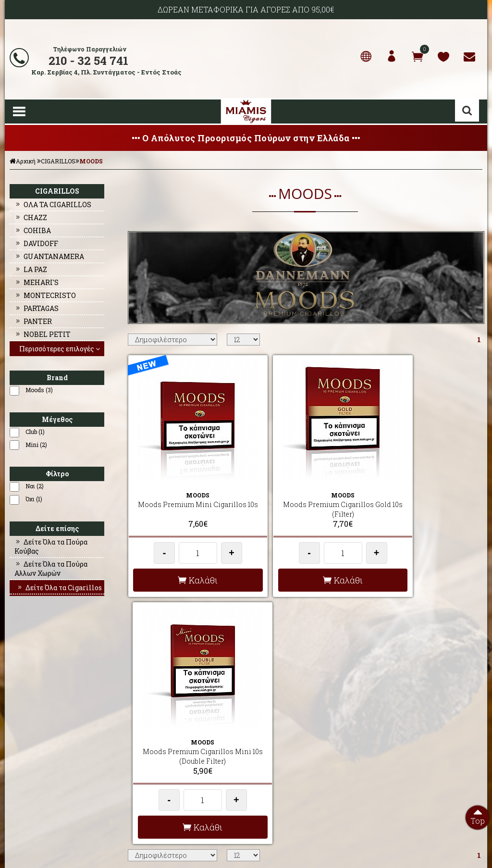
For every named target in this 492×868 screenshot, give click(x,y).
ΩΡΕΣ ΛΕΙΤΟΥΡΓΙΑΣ (154, 769)
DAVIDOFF (36, 243)
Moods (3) (39, 390)
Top (478, 816)
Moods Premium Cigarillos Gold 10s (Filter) (305, 493)
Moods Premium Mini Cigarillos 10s (185, 493)
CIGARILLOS (58, 161)
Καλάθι (185, 564)
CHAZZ (31, 217)
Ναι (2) (35, 486)
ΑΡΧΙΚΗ (18, 723)
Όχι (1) (34, 499)
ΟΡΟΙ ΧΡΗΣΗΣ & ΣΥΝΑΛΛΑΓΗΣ (168, 746)
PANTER (33, 321)
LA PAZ (31, 269)
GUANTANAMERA (49, 256)
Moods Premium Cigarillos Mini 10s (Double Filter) (424, 493)
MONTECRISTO (45, 295)
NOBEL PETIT (43, 334)
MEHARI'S (37, 282)
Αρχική (23, 161)
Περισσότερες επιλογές (61, 349)
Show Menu (19, 112)
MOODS (91, 161)
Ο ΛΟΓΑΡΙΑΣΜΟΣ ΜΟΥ (37, 746)
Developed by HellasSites (299, 850)
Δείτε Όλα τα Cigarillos (59, 588)
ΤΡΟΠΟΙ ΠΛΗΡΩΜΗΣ (155, 758)
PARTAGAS (37, 308)
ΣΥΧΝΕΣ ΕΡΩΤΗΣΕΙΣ (155, 735)
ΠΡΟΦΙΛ (18, 735)
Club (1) (35, 432)
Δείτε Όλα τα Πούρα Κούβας (51, 546)
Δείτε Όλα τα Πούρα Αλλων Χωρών (51, 569)
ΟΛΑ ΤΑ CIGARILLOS (53, 205)
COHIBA (33, 230)
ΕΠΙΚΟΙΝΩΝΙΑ (26, 758)
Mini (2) (36, 445)
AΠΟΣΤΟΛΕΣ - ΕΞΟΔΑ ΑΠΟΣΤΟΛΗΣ (175, 723)
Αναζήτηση (467, 111)
